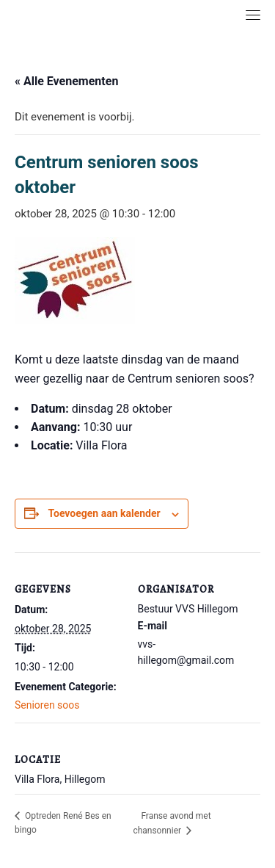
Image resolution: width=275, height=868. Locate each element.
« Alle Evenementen (66, 81)
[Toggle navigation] (253, 15)
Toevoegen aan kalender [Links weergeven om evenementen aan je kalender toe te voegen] (104, 513)
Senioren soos (47, 705)
